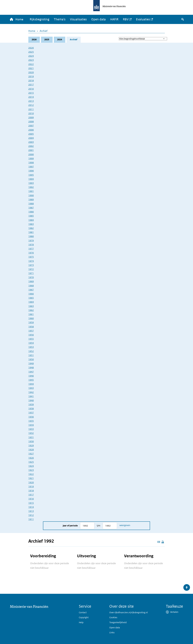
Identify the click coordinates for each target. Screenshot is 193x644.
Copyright (84, 617)
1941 (31, 396)
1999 (31, 159)
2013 (31, 101)
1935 (31, 421)
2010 (31, 113)
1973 (31, 265)
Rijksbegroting (40, 20)
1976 (31, 253)
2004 (31, 138)
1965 (31, 298)
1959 (31, 323)
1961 (31, 314)
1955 (31, 339)
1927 (31, 454)
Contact (83, 612)
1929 (31, 446)
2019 (31, 77)
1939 (31, 405)
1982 (31, 228)
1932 (31, 433)
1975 (31, 257)
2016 (31, 89)
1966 (31, 294)
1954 (31, 343)
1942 (31, 392)
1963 (31, 306)
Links (112, 632)
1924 (31, 466)
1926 (31, 458)
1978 (31, 245)
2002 (31, 146)
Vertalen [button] (174, 612)
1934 (31, 425)
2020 (31, 72)
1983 (31, 224)
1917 (31, 495)
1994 (31, 179)
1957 (31, 331)
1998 (31, 163)
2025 (47, 40)
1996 (31, 171)
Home (32, 31)
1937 (31, 413)
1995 (31, 175)
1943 (31, 388)
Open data (99, 20)
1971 (31, 274)
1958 (31, 327)
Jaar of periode (70, 526)
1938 (31, 409)
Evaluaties (144, 19)
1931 (31, 437)
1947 (31, 372)
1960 (31, 319)
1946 (31, 376)
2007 (31, 126)
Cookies (113, 617)
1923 (31, 470)
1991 (31, 191)
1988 (31, 204)
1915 (31, 503)
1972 (31, 269)
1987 (31, 208)
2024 (60, 40)
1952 (31, 351)
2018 (31, 81)
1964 (31, 302)
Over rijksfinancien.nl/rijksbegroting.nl (129, 612)
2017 (31, 85)
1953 (31, 347)
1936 (31, 417)
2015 (31, 93)
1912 (31, 515)
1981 (31, 232)
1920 (31, 483)
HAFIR (115, 20)
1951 (31, 355)
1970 (31, 278)
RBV (127, 19)
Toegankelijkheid (118, 622)
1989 (31, 200)
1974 (31, 261)
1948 (31, 368)
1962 (31, 310)
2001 (31, 150)
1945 (31, 380)
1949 (31, 364)
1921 (31, 478)
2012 (31, 105)
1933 (31, 429)
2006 (31, 130)
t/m (99, 526)
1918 (31, 491)
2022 (31, 64)
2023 (31, 60)
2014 (31, 97)
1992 (31, 187)
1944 (31, 384)
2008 (31, 122)
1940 (31, 401)
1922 (31, 474)
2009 (31, 118)
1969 (31, 282)
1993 (31, 183)
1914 (31, 507)
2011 (31, 109)
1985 (31, 216)
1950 (31, 359)
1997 (31, 167)
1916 (31, 499)
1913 (31, 511)
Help (81, 622)
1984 (31, 220)
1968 (31, 286)
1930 (31, 442)
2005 (31, 134)
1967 (31, 290)
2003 (31, 142)
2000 (31, 155)
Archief (44, 31)
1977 (31, 249)
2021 (31, 68)
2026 (34, 40)
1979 (31, 241)
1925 (31, 462)
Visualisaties (79, 20)
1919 (31, 487)
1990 (31, 196)
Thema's (61, 20)
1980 (31, 237)
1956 (31, 335)
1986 (31, 212)
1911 (31, 519)
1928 (31, 450)
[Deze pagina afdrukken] (163, 542)
